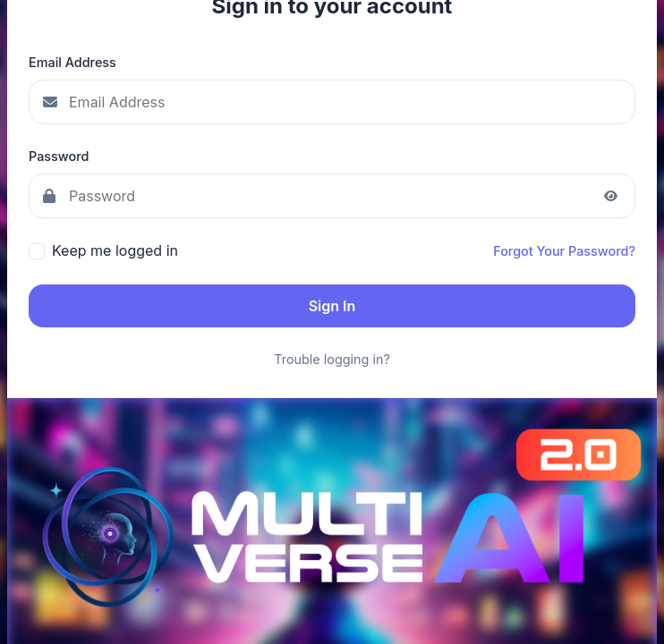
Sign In (332, 306)
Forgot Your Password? (564, 251)
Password (59, 156)
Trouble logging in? (332, 359)
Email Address (72, 62)
